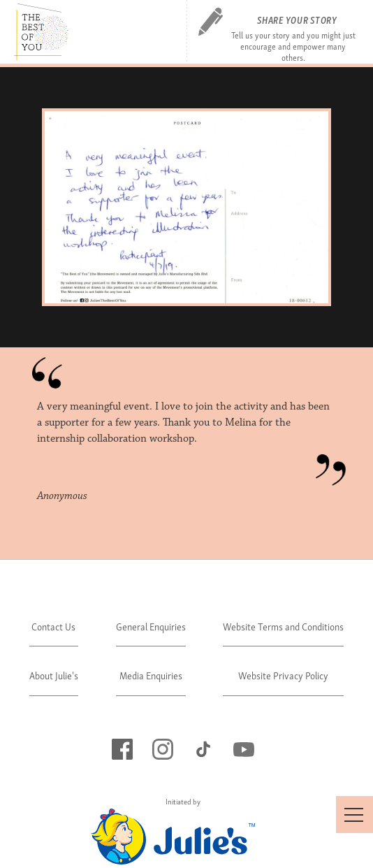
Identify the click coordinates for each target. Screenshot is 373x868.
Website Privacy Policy (283, 675)
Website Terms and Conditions (283, 626)
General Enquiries (151, 626)
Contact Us (53, 626)
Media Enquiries (151, 675)
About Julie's (54, 675)
